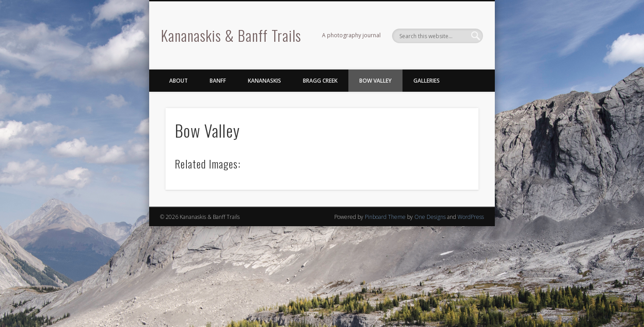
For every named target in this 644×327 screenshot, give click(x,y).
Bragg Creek (320, 81)
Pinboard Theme (385, 217)
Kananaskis (264, 81)
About (179, 81)
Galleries (427, 81)
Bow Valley (375, 81)
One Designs (430, 217)
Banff (218, 81)
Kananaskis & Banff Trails (231, 35)
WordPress (471, 217)
